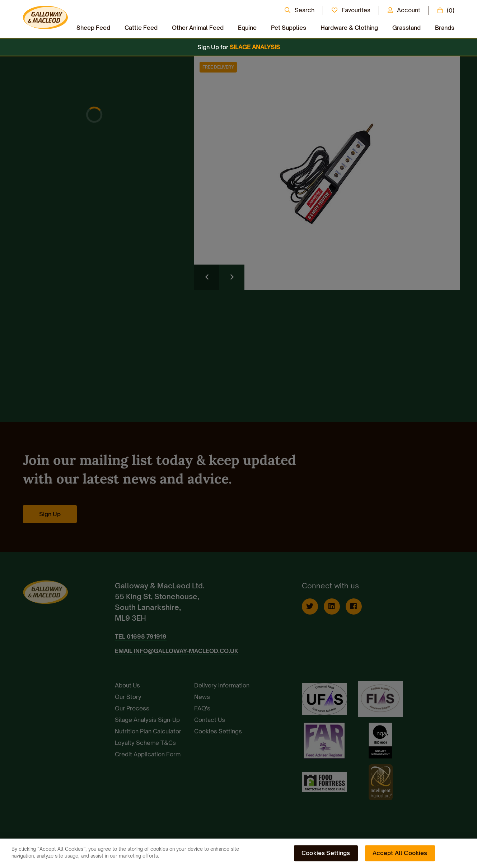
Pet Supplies (289, 28)
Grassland (406, 28)
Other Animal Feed (198, 28)
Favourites (356, 10)
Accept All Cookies (400, 853)
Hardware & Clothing (349, 28)
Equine (247, 28)
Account (409, 10)
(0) (451, 10)
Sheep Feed (93, 28)
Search (305, 10)
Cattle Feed (141, 28)
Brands (445, 28)
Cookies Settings (326, 853)
